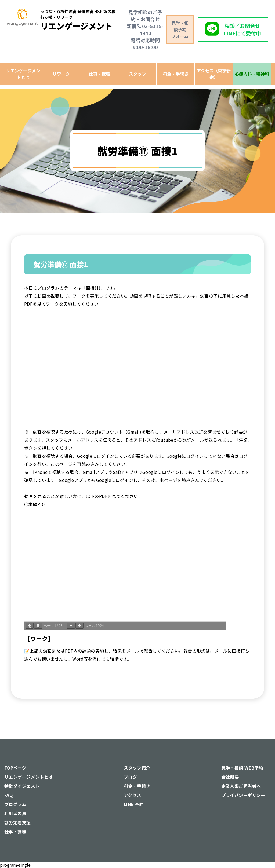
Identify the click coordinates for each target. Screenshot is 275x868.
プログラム (15, 804)
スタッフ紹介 (137, 768)
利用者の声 (15, 813)
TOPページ (15, 768)
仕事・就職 (99, 74)
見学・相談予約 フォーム (180, 30)
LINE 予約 (134, 804)
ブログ (130, 777)
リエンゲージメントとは (23, 74)
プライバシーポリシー (243, 795)
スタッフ (137, 74)
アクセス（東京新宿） (214, 74)
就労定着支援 (18, 822)
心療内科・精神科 (252, 74)
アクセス (133, 795)
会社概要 (230, 777)
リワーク (61, 74)
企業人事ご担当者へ (241, 786)
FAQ (8, 795)
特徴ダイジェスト (22, 786)
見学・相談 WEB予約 (242, 768)
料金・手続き (176, 74)
